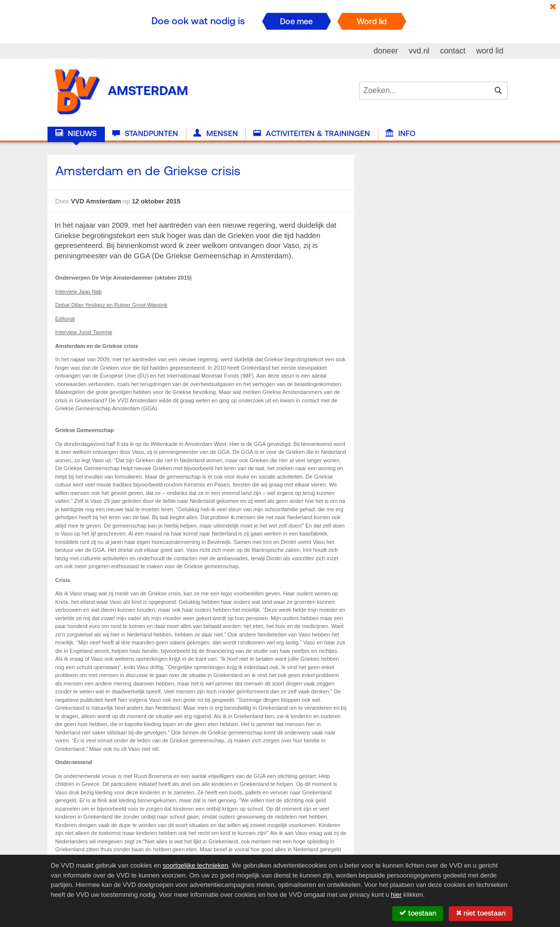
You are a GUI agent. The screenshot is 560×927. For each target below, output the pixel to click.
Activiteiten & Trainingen (312, 134)
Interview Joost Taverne (84, 332)
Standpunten (145, 134)
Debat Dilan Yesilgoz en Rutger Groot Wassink (112, 305)
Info (400, 134)
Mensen (215, 134)
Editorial (65, 319)
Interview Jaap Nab (79, 292)
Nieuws (76, 134)
